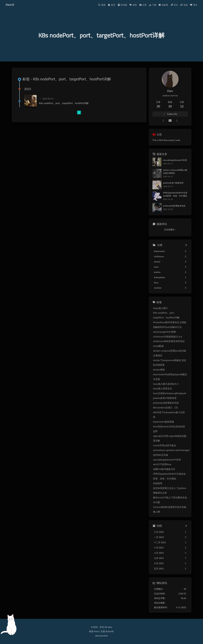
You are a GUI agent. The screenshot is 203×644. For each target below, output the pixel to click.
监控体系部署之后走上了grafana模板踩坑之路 (170, 490)
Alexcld (10, 5)
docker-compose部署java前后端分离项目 (175, 171)
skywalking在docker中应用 (175, 160)
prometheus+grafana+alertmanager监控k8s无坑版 (171, 452)
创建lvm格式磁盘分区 (164, 469)
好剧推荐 (158, 483)
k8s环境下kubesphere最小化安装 (169, 415)
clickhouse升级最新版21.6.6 (168, 337)
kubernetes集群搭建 (164, 422)
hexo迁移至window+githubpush (170, 393)
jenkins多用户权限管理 (173, 183)
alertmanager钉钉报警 (165, 332)
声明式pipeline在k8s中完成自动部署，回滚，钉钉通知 (175, 194)
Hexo (96, 631)
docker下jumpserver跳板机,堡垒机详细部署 (170, 363)
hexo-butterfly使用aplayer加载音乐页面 (170, 377)
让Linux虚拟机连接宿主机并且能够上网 (170, 509)
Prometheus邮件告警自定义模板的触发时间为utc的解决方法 (170, 325)
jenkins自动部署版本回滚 (174, 206)
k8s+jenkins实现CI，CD (165, 408)
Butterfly (110, 631)
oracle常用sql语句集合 (165, 445)
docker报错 (159, 370)
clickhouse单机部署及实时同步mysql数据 (169, 344)
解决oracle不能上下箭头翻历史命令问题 (170, 500)
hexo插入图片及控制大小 (166, 384)
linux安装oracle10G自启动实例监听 (169, 429)
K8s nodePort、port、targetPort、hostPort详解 (64, 103)
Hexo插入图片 (160, 308)
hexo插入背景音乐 (163, 388)
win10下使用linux (162, 464)
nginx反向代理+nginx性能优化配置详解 (170, 438)
